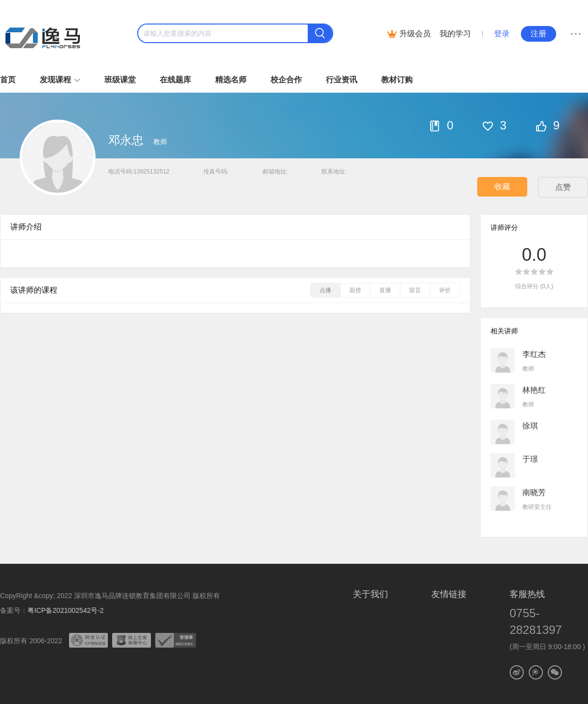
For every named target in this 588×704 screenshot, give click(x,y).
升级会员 (415, 34)
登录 (502, 34)
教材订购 (397, 80)
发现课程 (55, 80)
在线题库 (175, 80)
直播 (385, 290)
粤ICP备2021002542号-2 (66, 610)
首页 (8, 80)
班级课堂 (120, 80)
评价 (445, 290)
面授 (355, 290)
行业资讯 (342, 80)
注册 (539, 34)
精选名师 (231, 80)
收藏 (502, 187)
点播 (325, 290)
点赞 (563, 187)
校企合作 (286, 80)
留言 (415, 290)
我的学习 (455, 34)
